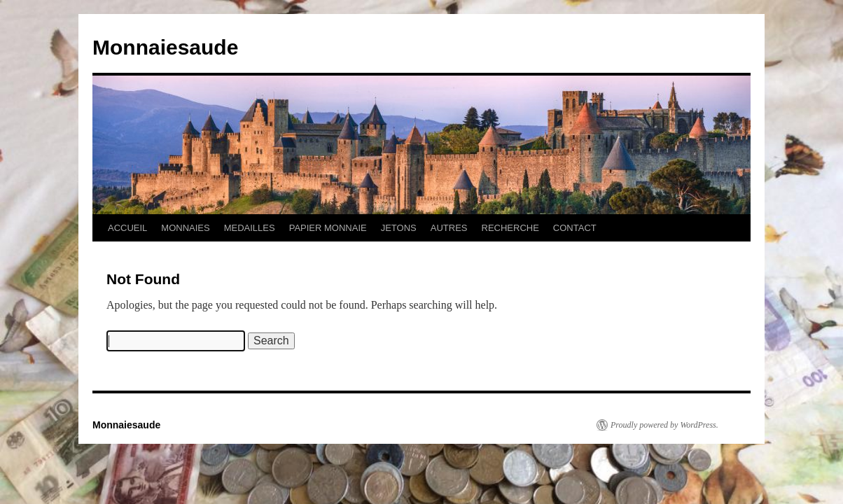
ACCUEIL (127, 228)
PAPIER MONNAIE (328, 228)
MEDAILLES (250, 228)
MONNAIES (185, 228)
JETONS (399, 228)
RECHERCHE (510, 228)
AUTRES (449, 228)
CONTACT (575, 228)
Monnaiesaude (165, 47)
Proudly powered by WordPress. (664, 425)
